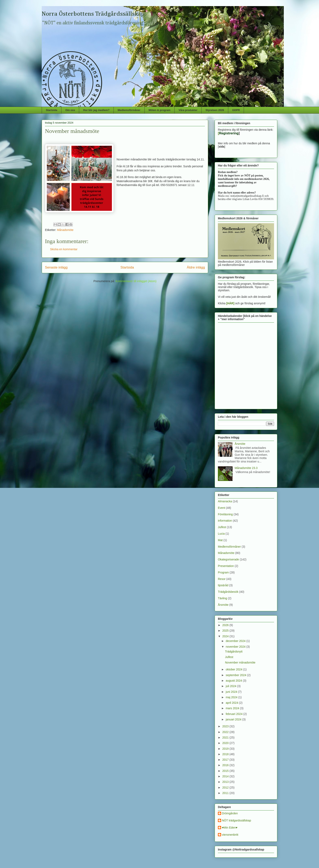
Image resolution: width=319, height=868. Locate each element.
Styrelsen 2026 (215, 110)
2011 (226, 793)
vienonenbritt (230, 835)
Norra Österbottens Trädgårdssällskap (93, 14)
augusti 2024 (234, 681)
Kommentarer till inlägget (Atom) (136, 281)
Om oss (70, 110)
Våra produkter (188, 110)
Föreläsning (225, 514)
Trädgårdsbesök (228, 592)
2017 (226, 760)
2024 (226, 636)
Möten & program (159, 110)
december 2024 (236, 641)
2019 (226, 749)
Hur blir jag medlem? (96, 110)
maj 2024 (232, 697)
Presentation (226, 566)
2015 (226, 771)
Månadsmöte (65, 230)
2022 (226, 732)
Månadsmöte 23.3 (246, 468)
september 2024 (236, 675)
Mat (220, 540)
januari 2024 (234, 719)
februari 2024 (234, 714)
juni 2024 (232, 692)
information (225, 521)
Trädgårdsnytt (234, 652)
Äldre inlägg (196, 267)
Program (223, 572)
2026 (226, 625)
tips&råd (223, 585)
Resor (222, 579)
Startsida (52, 110)
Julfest (222, 527)
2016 (226, 765)
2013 (226, 782)
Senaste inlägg (56, 267)
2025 (226, 631)
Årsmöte (240, 444)
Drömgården (230, 813)
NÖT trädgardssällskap (237, 820)
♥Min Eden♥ (230, 828)
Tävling (222, 598)
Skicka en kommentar (64, 249)
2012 (226, 788)
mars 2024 (233, 708)
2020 (226, 743)
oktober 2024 (234, 669)
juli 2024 (231, 686)
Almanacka (225, 501)
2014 (226, 776)
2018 (226, 754)
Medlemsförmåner (129, 110)
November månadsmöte (240, 662)
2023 (226, 726)
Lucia (221, 534)
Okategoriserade (228, 559)
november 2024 (236, 647)
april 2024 (232, 703)
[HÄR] (230, 303)
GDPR (236, 110)
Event (222, 508)
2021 (226, 737)
